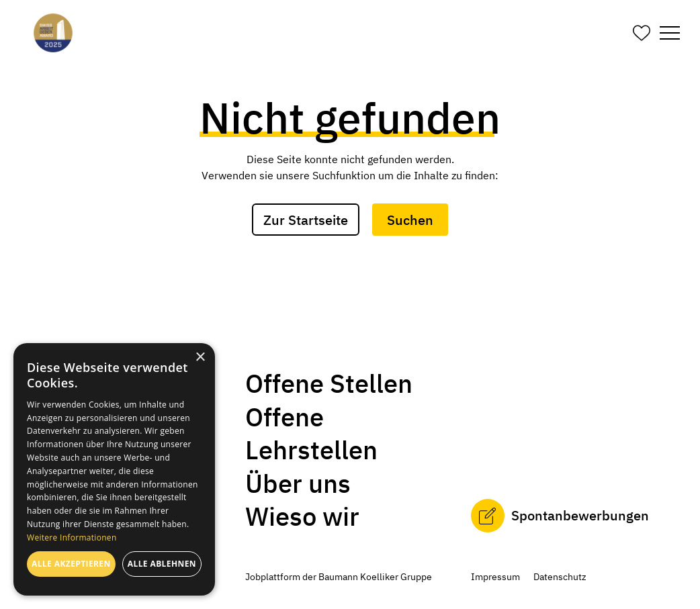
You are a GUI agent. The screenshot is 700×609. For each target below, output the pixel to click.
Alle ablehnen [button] (162, 564)
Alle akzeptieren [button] (71, 564)
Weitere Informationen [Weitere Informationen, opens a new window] (72, 537)
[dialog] (114, 469)
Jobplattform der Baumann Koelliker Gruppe (339, 577)
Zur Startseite (306, 220)
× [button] (200, 358)
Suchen (410, 220)
